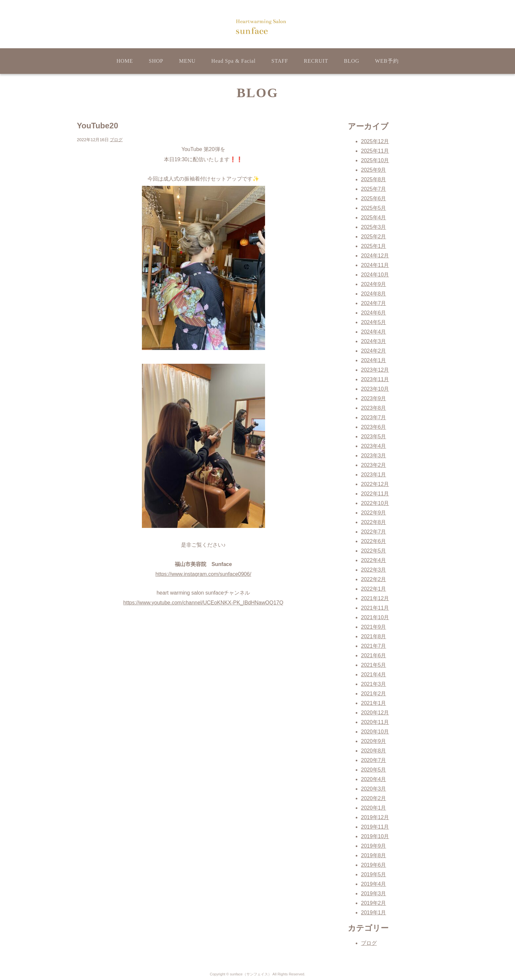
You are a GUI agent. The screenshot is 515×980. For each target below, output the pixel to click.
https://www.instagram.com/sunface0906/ (203, 574)
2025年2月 (374, 237)
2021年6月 (374, 655)
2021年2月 (374, 694)
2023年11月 (375, 379)
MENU (187, 61)
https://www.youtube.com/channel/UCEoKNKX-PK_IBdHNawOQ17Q (203, 603)
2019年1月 (374, 913)
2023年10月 (375, 389)
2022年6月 (374, 541)
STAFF (280, 61)
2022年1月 (374, 589)
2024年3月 (374, 341)
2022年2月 (374, 579)
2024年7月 (374, 303)
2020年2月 (374, 798)
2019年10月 (375, 836)
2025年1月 (374, 246)
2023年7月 (374, 417)
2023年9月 (374, 398)
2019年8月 (374, 855)
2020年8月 (374, 751)
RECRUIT (316, 61)
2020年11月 (375, 722)
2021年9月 (374, 627)
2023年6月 (374, 427)
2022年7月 (374, 532)
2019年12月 (375, 817)
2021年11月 (375, 608)
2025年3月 (374, 227)
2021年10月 (375, 617)
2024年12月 (375, 256)
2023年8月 (374, 408)
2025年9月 (374, 170)
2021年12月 (375, 598)
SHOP (156, 61)
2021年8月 (374, 636)
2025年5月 (374, 208)
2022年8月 (374, 522)
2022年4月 (374, 560)
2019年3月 (374, 893)
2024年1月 (374, 360)
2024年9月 (374, 284)
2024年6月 (374, 313)
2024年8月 (374, 294)
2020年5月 (374, 770)
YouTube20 (98, 126)
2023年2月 (374, 465)
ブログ (116, 140)
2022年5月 (374, 551)
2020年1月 (374, 808)
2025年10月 (375, 160)
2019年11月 (375, 827)
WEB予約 (387, 61)
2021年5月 (374, 665)
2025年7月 (374, 189)
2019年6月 (374, 865)
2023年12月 (375, 370)
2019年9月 (374, 846)
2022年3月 (374, 570)
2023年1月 (374, 475)
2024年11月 (375, 265)
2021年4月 (374, 675)
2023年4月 (374, 446)
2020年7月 (374, 760)
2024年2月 (374, 351)
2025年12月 (375, 141)
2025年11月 (375, 151)
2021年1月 (374, 703)
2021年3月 (374, 684)
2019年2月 (374, 903)
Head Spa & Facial (233, 61)
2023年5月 (374, 436)
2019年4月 (374, 884)
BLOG (352, 61)
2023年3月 (374, 456)
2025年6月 (374, 198)
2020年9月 (374, 741)
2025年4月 (374, 218)
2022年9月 (374, 513)
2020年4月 (374, 779)
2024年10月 (375, 275)
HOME (125, 61)
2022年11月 (375, 494)
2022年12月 (375, 484)
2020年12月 (375, 713)
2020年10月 (375, 732)
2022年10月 (375, 503)
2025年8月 (374, 179)
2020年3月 (374, 789)
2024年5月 (374, 322)
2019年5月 (374, 874)
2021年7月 (374, 646)
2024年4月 (374, 332)
